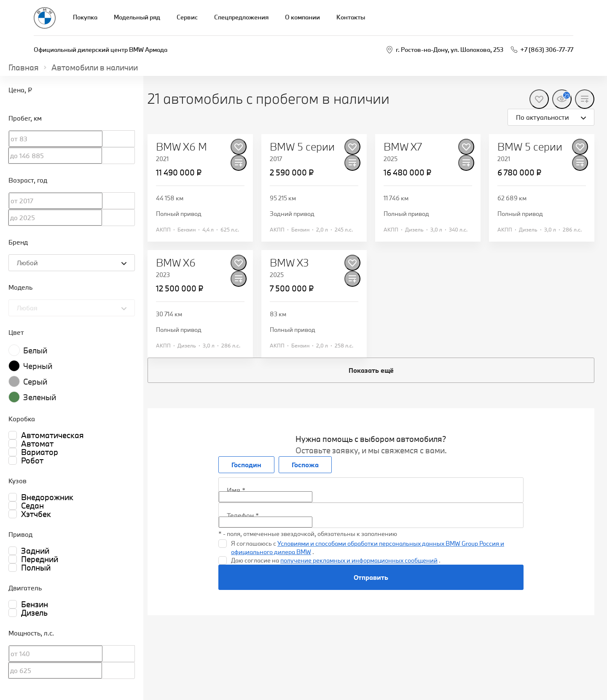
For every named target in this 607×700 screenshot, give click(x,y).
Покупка (85, 17)
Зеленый (40, 397)
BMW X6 (176, 263)
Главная (24, 67)
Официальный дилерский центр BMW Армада (101, 50)
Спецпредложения (241, 17)
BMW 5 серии (302, 147)
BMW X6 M (181, 147)
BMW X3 (289, 263)
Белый (35, 350)
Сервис (187, 17)
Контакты (351, 17)
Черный (38, 366)
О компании (302, 17)
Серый (35, 382)
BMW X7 (403, 147)
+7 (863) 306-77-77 (547, 50)
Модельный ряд (137, 17)
